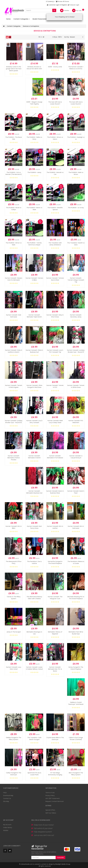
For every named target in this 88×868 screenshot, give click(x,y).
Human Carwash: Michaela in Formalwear (55, 457)
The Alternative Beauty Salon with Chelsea (34, 598)
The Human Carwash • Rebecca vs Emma (76, 68)
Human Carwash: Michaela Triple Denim (34, 316)
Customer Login (53, 5)
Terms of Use (50, 793)
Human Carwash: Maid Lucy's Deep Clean (55, 422)
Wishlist (65, 10)
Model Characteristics (41, 19)
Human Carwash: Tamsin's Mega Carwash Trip (76, 280)
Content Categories (22, 19)
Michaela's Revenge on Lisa (34, 633)
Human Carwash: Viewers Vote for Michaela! (14, 279)
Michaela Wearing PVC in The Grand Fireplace (76, 598)
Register (64, 5)
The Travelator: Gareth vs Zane (76, 244)
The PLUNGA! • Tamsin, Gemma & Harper (34, 244)
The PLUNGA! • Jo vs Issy (76, 208)
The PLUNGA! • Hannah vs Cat (55, 173)
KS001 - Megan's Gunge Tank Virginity (34, 103)
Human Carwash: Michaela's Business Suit (34, 492)
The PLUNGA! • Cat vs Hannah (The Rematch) (14, 173)
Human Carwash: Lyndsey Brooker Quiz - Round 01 (76, 351)
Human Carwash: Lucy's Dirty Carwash (34, 422)
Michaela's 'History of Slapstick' (55, 633)
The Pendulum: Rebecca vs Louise (76, 562)
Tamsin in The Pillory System (14, 598)
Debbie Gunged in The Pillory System (14, 739)
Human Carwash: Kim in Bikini (14, 527)
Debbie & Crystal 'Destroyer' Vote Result (76, 703)
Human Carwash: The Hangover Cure (55, 598)
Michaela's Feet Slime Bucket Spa (76, 633)
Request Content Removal (54, 801)
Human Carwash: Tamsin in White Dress (76, 386)
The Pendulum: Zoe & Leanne (34, 562)
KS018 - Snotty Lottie (55, 67)
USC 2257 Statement (53, 798)
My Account (7, 825)
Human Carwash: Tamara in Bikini (34, 279)
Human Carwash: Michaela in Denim (34, 457)
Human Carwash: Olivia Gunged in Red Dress (34, 386)
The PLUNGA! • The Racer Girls (14, 138)
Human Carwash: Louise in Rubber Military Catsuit (34, 668)
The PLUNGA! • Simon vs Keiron (55, 138)
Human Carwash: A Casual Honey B (76, 457)
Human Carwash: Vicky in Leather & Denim (14, 351)
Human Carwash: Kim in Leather (55, 527)
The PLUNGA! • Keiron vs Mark (34, 209)
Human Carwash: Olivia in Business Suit (34, 351)
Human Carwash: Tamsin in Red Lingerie (14, 386)
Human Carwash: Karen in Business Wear (55, 492)
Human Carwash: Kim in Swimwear (76, 527)
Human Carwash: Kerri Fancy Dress (34, 527)
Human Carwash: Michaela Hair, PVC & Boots (55, 669)
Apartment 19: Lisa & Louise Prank (34, 774)
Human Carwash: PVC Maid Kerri (76, 422)
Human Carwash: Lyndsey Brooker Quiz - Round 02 (14, 422)
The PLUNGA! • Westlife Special (55, 209)
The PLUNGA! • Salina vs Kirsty (34, 138)
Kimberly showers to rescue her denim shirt (34, 68)
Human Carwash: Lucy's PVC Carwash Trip (55, 351)
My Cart (77, 11)
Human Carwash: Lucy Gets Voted (14, 668)
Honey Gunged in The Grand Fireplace (76, 668)
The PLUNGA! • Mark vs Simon (76, 173)
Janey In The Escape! (14, 632)
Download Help (8, 796)
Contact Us (7, 798)
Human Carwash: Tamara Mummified (55, 279)
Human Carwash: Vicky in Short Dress (55, 316)
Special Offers (50, 810)
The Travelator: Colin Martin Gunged (34, 739)
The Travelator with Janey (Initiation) (55, 244)
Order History (8, 828)
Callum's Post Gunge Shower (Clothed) (76, 739)
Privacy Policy (50, 796)
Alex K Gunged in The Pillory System (76, 774)
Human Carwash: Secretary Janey (76, 316)
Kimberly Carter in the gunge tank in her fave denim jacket (14, 69)
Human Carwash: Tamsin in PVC (55, 386)
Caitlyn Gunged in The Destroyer (14, 774)
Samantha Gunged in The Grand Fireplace (55, 562)
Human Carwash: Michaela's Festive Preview (14, 458)
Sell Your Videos (51, 813)
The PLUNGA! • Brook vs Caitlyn (14, 209)
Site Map (6, 801)
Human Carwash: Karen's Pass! (76, 492)
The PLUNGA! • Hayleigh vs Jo (76, 138)
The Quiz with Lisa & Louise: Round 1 (55, 103)
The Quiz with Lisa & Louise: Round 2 (76, 103)
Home (8, 19)
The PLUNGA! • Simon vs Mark (14, 244)
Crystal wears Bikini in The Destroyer (55, 739)
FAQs (5, 793)
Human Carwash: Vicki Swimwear (14, 316)
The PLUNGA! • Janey (34, 172)
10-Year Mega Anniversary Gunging (55, 774)
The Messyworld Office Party (14, 562)
